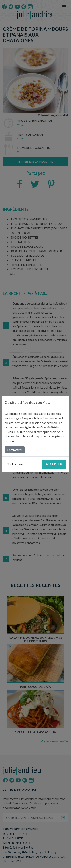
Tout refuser (15, 464)
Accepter (54, 464)
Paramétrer (15, 450)
